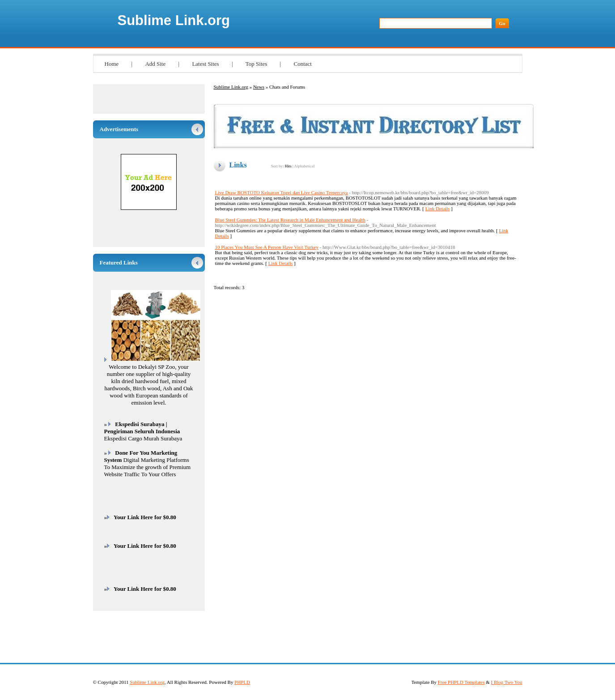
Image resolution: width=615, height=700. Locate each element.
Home (112, 64)
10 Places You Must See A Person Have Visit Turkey (267, 247)
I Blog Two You (507, 682)
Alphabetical (304, 166)
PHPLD (242, 682)
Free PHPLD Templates (461, 682)
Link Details (438, 209)
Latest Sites (205, 64)
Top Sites (257, 64)
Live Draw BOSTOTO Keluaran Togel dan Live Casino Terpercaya (282, 192)
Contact (302, 64)
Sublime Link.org (174, 20)
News (259, 87)
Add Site (155, 64)
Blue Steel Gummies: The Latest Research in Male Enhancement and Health (290, 220)
